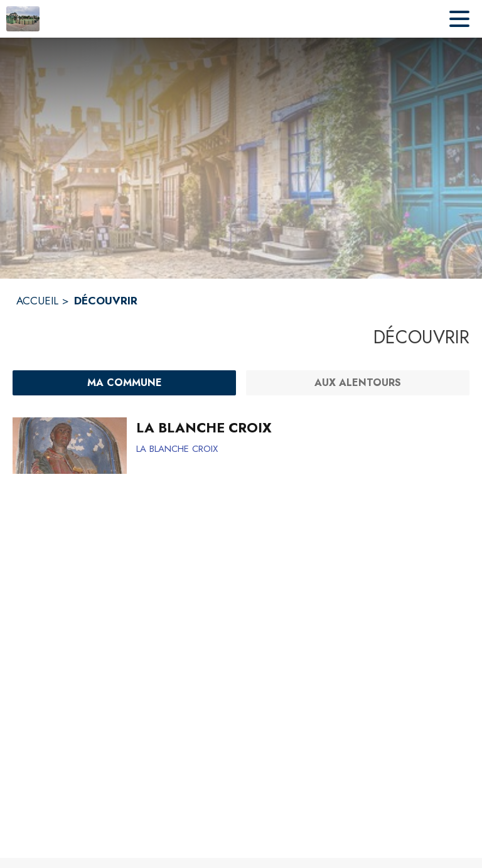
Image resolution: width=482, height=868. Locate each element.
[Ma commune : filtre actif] (124, 383)
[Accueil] (23, 19)
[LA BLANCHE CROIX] (298, 428)
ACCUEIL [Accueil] (37, 301)
